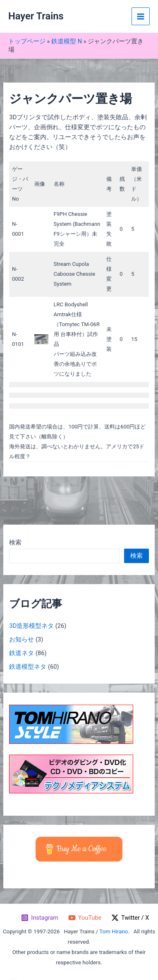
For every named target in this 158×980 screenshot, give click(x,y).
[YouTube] (85, 918)
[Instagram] (39, 918)
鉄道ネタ (22, 653)
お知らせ (22, 639)
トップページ (27, 41)
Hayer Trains (36, 16)
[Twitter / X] (130, 918)
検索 (15, 542)
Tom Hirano (114, 931)
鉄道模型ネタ (28, 667)
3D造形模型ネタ (31, 626)
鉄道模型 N (67, 41)
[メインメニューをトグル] (141, 17)
